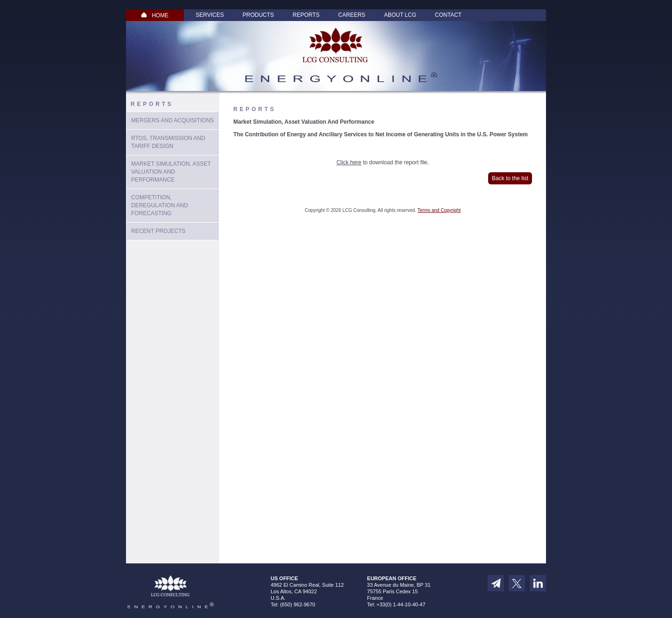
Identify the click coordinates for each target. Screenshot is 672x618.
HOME (155, 15)
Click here (349, 162)
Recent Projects (158, 231)
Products (258, 15)
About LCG (400, 15)
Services (210, 15)
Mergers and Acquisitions (172, 120)
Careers (352, 15)
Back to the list (510, 178)
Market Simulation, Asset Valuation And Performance (171, 172)
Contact (448, 15)
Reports (306, 15)
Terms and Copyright (439, 210)
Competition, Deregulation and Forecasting (160, 205)
